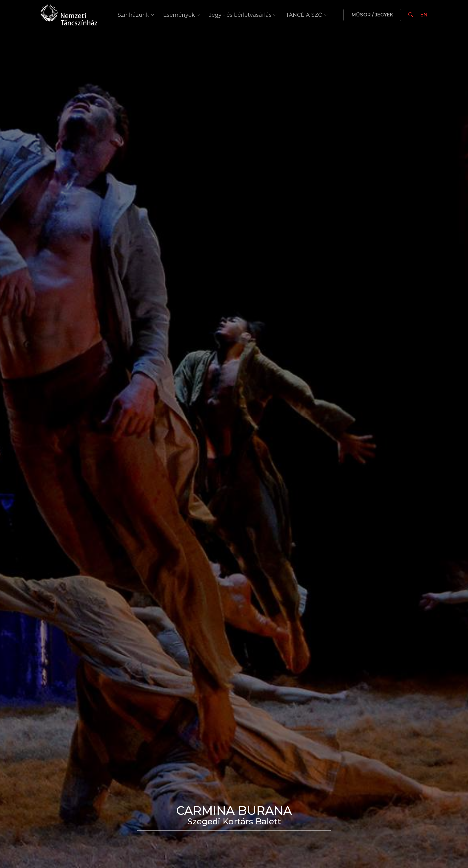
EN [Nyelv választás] (424, 15)
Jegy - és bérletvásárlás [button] (243, 15)
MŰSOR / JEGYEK (372, 15)
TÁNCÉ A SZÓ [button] (307, 15)
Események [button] (182, 15)
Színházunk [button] (136, 15)
